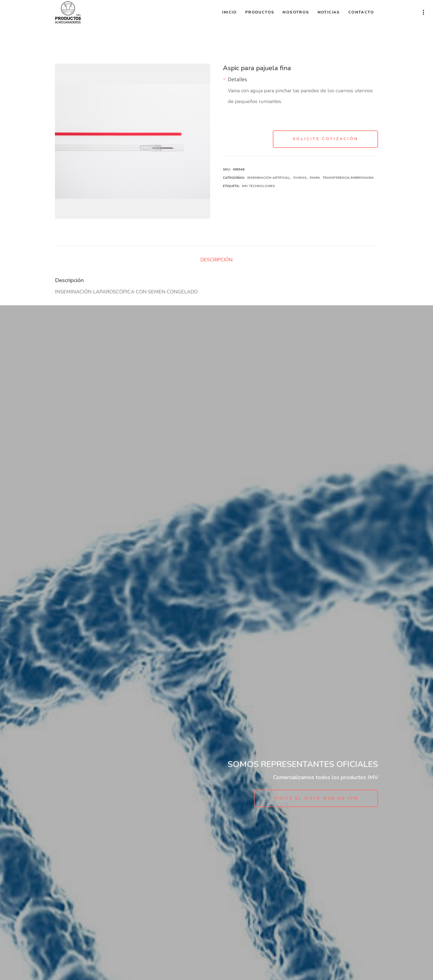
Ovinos (300, 178)
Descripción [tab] (216, 260)
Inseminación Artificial (269, 178)
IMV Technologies (258, 186)
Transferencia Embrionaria (348, 178)
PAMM (315, 178)
